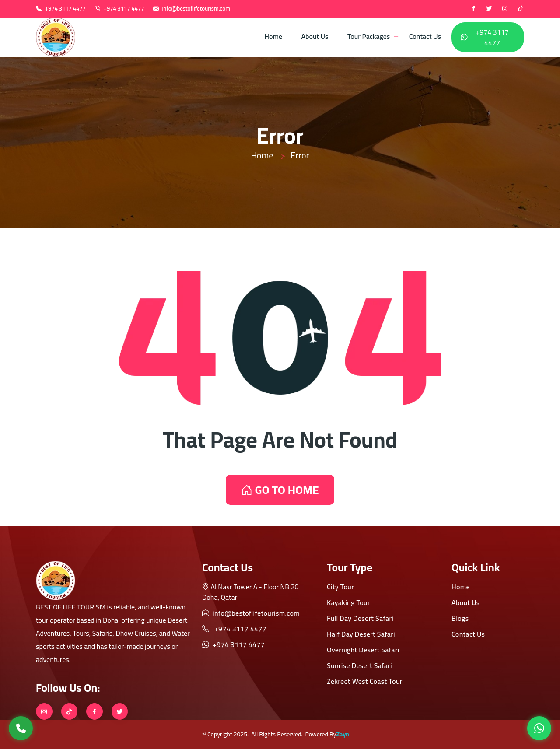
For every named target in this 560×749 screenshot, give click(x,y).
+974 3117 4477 (65, 8)
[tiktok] (521, 9)
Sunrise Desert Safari (359, 665)
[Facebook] (473, 9)
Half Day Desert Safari (361, 634)
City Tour (340, 587)
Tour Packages (369, 36)
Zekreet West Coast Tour (365, 681)
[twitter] (489, 9)
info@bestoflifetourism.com (196, 8)
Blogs (460, 618)
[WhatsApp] (539, 728)
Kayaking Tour (348, 602)
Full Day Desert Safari (360, 618)
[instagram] (505, 9)
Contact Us (425, 36)
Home (273, 36)
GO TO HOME (280, 490)
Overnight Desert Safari (363, 650)
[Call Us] (21, 728)
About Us (315, 36)
